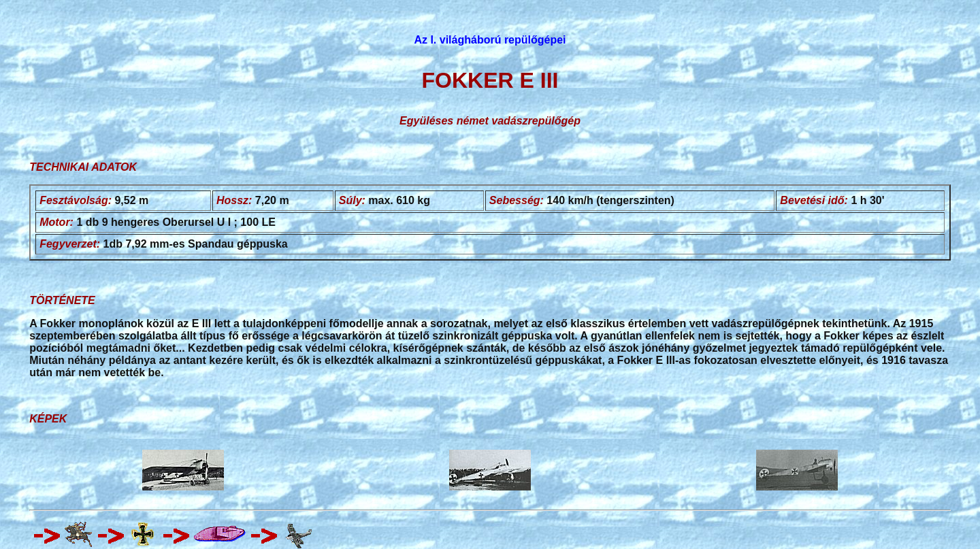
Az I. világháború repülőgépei (490, 40)
